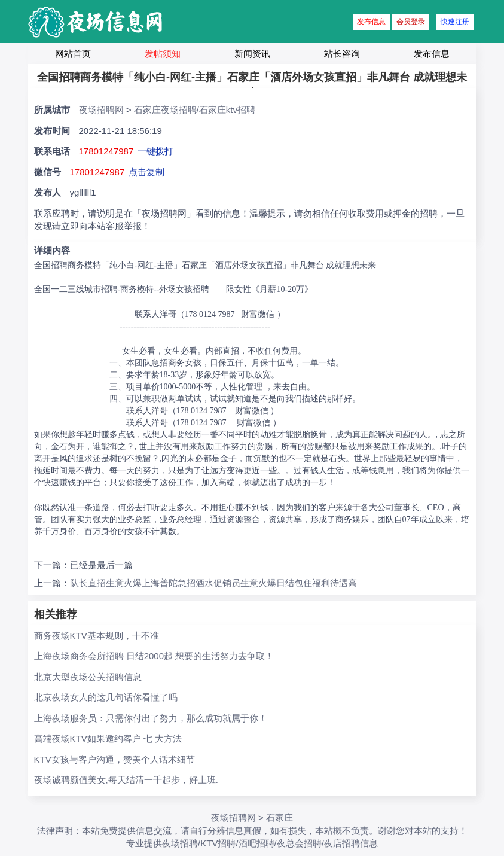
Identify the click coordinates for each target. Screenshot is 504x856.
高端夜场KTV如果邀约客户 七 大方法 (108, 738)
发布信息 (371, 22)
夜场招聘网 (101, 110)
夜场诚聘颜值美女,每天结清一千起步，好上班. (126, 780)
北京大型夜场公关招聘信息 (88, 677)
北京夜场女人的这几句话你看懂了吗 (106, 697)
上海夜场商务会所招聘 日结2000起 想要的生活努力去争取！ (154, 656)
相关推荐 (56, 614)
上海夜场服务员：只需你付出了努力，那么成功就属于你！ (151, 718)
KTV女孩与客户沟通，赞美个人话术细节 (114, 759)
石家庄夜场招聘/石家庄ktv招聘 (195, 110)
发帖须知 (163, 54)
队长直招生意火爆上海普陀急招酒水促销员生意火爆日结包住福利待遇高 (213, 583)
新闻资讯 (252, 54)
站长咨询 (342, 54)
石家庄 (280, 817)
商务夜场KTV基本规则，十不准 (97, 636)
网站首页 (73, 54)
